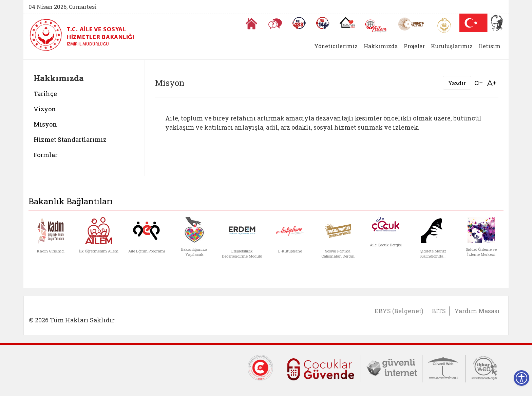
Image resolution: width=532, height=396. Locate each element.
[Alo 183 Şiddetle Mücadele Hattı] (299, 23)
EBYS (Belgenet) (399, 311)
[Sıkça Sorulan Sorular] (275, 24)
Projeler (414, 46)
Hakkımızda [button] (381, 46)
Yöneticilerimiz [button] (336, 46)
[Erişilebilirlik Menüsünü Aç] (521, 378)
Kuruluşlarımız (452, 46)
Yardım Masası (477, 311)
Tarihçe (45, 94)
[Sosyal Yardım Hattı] (323, 23)
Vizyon (45, 109)
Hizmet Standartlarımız (70, 139)
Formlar (46, 155)
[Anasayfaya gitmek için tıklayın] (251, 24)
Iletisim (490, 46)
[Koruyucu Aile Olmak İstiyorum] (347, 22)
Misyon (45, 124)
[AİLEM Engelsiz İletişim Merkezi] (376, 26)
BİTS (439, 311)
